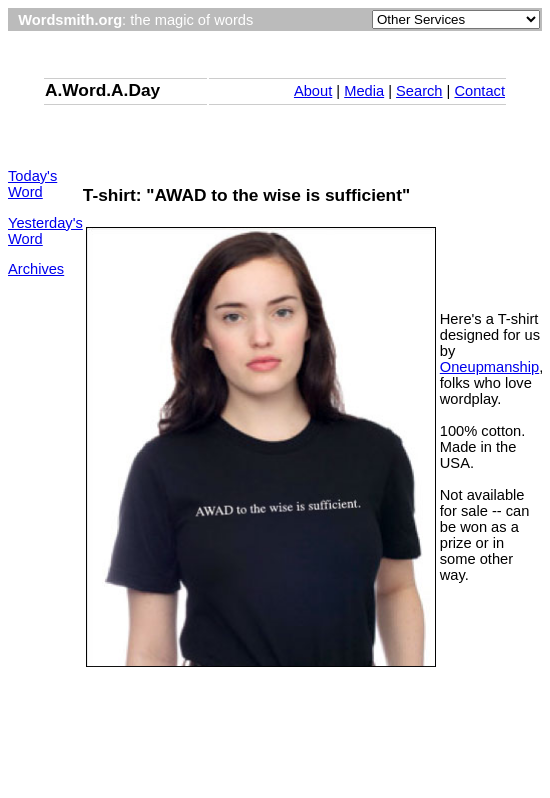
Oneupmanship (489, 367)
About (313, 91)
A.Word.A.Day (102, 90)
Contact (479, 91)
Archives (36, 269)
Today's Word (32, 184)
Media (364, 91)
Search (419, 91)
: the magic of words (135, 20)
